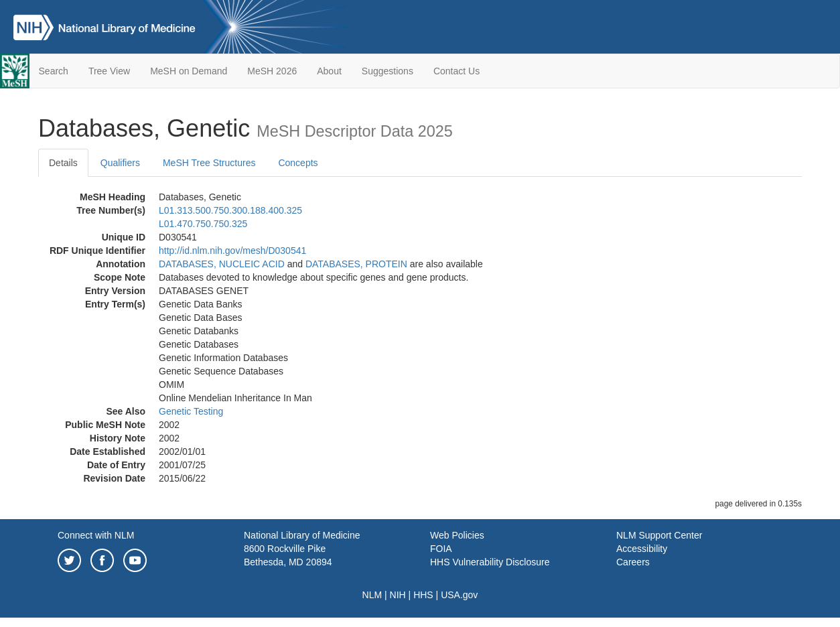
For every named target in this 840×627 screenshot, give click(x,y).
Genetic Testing (191, 411)
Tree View (109, 71)
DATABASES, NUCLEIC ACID (222, 264)
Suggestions (388, 71)
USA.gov (459, 595)
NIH (398, 595)
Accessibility (642, 549)
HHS (423, 595)
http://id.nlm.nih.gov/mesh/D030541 (232, 251)
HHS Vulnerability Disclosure (490, 562)
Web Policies (457, 535)
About (329, 71)
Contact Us (457, 71)
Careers (633, 562)
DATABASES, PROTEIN (356, 264)
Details (63, 163)
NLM (372, 595)
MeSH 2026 (272, 71)
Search (54, 71)
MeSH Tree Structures (209, 163)
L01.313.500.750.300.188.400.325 (230, 210)
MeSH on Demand (189, 71)
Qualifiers (120, 163)
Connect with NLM (96, 535)
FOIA (441, 549)
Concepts (298, 163)
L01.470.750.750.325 (203, 224)
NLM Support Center (659, 535)
